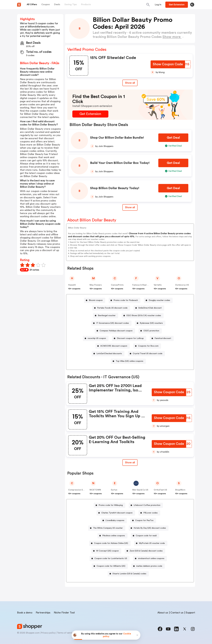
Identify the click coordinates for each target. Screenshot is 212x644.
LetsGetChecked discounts (109, 354)
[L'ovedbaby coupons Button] (114, 521)
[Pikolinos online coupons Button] (112, 536)
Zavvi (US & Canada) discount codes (146, 551)
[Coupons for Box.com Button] (147, 346)
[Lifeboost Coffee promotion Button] (146, 505)
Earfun (114, 490)
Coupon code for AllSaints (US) (111, 566)
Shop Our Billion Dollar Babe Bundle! (117, 138)
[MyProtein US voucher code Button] (151, 543)
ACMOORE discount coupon (114, 346)
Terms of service (66, 633)
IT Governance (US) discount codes (113, 323)
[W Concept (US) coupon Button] (106, 551)
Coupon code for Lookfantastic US (111, 558)
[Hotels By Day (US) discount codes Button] (149, 528)
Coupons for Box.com (148, 346)
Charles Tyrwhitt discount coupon (117, 513)
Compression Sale (77, 490)
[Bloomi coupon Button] (95, 300)
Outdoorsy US (182, 285)
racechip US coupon (97, 338)
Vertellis (158, 285)
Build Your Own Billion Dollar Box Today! (120, 163)
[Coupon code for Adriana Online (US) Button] (110, 543)
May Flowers (96, 285)
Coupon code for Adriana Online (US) (111, 543)
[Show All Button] (130, 463)
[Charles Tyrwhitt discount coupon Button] (116, 513)
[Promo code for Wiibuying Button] (110, 505)
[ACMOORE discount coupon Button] (113, 346)
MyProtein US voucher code (152, 543)
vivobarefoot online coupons (151, 558)
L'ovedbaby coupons (115, 520)
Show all (130, 462)
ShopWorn (180, 490)
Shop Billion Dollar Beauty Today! (115, 188)
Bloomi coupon (96, 300)
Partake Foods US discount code (112, 308)
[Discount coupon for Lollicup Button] (129, 338)
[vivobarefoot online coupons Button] (150, 559)
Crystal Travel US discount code (148, 354)
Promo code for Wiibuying (111, 505)
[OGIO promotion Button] (150, 331)
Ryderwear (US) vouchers (151, 323)
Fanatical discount (163, 338)
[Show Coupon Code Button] (168, 65)
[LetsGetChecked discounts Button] (108, 354)
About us (163, 613)
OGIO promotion (151, 331)
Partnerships (43, 613)
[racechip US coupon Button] (96, 338)
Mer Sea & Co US (140, 490)
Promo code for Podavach (126, 300)
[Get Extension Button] (90, 114)
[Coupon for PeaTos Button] (143, 521)
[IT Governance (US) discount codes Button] (111, 323)
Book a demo (25, 613)
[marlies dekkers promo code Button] (148, 566)
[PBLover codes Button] (149, 513)
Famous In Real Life (142, 285)
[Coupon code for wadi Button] (145, 536)
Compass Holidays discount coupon (116, 331)
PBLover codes (150, 513)
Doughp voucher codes (159, 300)
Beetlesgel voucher (107, 316)
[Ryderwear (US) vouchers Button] (150, 323)
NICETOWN (95, 490)
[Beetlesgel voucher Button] (106, 316)
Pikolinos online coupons (114, 536)
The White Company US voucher (108, 528)
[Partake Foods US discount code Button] (111, 308)
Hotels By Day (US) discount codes (150, 528)
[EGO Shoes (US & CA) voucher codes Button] (143, 316)
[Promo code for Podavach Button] (125, 300)
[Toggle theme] (192, 5)
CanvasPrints (117, 285)
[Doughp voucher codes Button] (158, 300)
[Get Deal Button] (173, 138)
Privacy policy (48, 633)
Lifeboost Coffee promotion (147, 505)
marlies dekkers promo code (149, 566)
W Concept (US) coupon (107, 551)
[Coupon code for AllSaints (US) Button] (110, 566)
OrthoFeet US (160, 490)
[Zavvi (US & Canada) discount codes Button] (145, 551)
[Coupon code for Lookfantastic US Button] (110, 559)
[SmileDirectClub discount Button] (149, 308)
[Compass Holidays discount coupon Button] (115, 331)
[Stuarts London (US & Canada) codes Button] (128, 574)
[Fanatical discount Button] (162, 338)
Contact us (177, 613)
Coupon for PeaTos (144, 520)
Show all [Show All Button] (130, 83)
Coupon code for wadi (146, 536)
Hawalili (72, 285)
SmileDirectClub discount (150, 308)
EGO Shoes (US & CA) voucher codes (144, 316)
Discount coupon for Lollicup (130, 338)
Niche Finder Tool (64, 613)
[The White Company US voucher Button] (107, 528)
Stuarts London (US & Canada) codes (129, 574)
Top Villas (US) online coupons (129, 361)
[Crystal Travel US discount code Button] (146, 354)
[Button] (158, 5)
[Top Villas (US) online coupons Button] (128, 361)
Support (190, 613)
